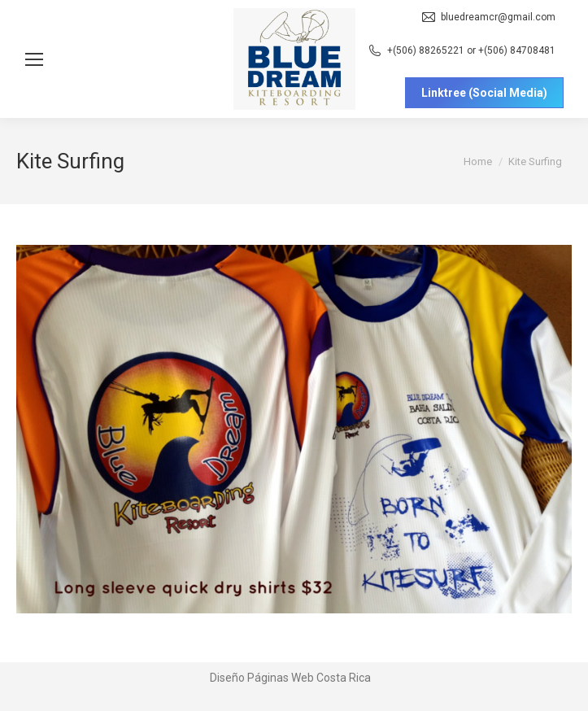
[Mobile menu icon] (34, 59)
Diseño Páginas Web (262, 678)
